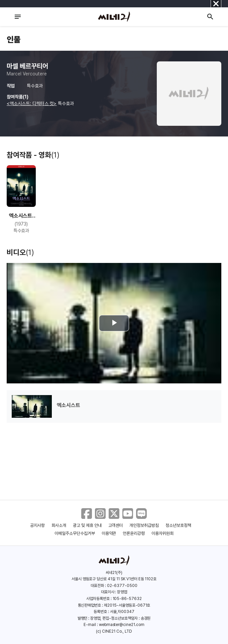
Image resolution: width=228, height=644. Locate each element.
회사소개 (59, 525)
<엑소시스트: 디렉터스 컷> (32, 103)
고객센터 (116, 525)
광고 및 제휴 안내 (87, 525)
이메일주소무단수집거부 (75, 533)
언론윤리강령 (134, 533)
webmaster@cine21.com (122, 625)
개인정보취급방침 (144, 525)
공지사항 (37, 525)
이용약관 (109, 533)
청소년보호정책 (178, 525)
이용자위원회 (162, 533)
